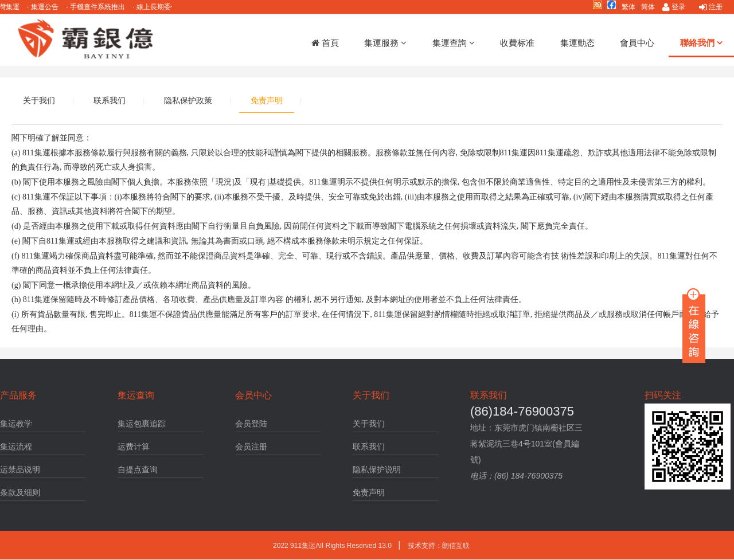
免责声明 (267, 100)
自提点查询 (138, 469)
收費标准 (517, 43)
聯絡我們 (701, 43)
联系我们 (110, 100)
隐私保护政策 (188, 100)
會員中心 (637, 43)
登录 (674, 7)
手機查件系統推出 (101, 7)
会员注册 (251, 447)
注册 (711, 7)
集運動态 (577, 43)
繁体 (628, 7)
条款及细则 (20, 492)
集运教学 (16, 424)
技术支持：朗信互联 (439, 546)
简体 (648, 7)
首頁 (325, 43)
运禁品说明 (20, 469)
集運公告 (48, 7)
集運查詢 (454, 43)
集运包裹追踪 (142, 424)
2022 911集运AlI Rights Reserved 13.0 (333, 546)
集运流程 (16, 447)
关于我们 (39, 100)
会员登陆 (251, 424)
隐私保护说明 (377, 469)
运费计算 (134, 447)
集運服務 (385, 43)
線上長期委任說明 (167, 7)
